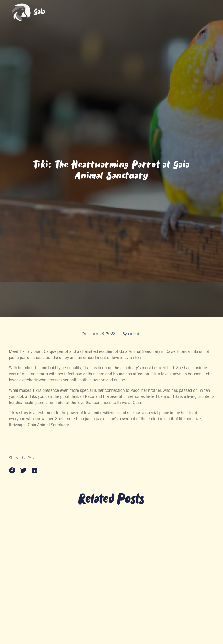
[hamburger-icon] (202, 12)
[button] (12, 471)
